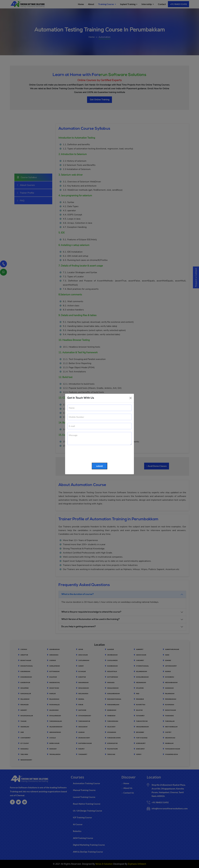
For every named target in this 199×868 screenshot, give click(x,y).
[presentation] (88, 454)
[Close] (131, 398)
